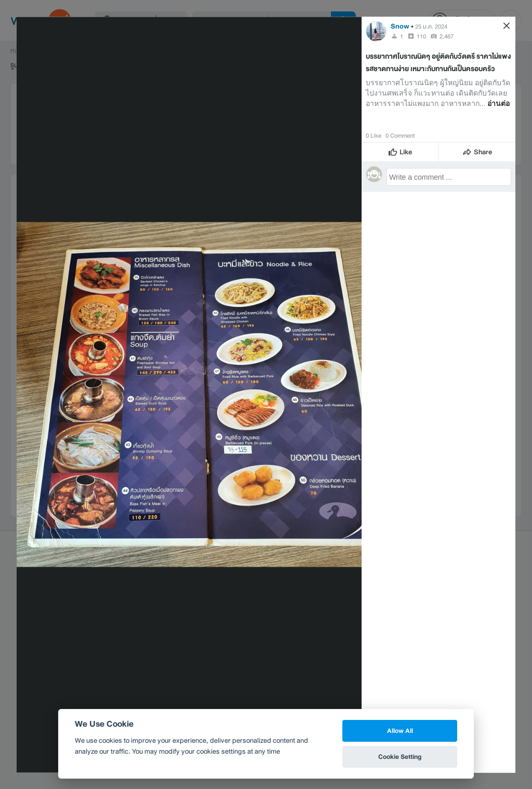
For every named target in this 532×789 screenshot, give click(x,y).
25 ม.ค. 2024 (431, 26)
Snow (400, 26)
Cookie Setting (400, 757)
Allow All (400, 731)
